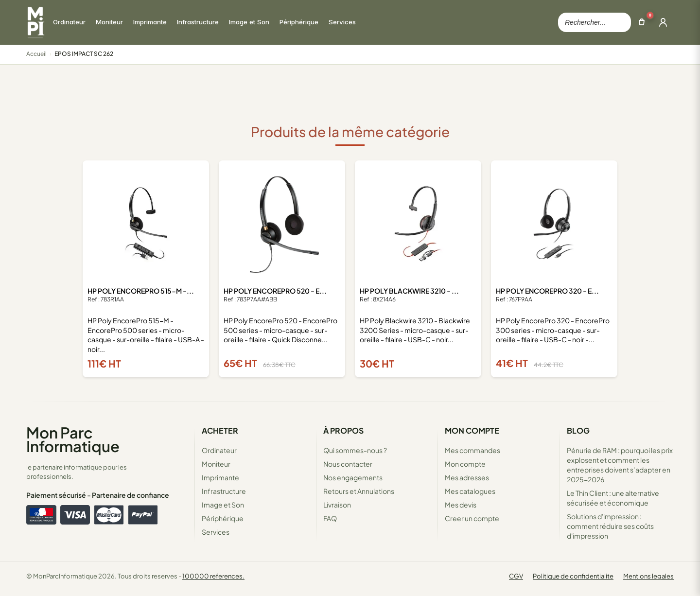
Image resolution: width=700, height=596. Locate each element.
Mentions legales (648, 576)
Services (216, 532)
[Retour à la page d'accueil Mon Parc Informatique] (35, 22)
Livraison (337, 505)
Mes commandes (472, 450)
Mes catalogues (470, 491)
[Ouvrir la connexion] (663, 22)
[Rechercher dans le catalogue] (595, 22)
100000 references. (213, 576)
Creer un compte (472, 518)
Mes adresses (467, 477)
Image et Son (223, 505)
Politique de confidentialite (573, 576)
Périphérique (223, 518)
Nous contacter (348, 464)
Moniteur (216, 464)
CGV (516, 576)
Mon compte (465, 464)
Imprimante (220, 477)
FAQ (330, 518)
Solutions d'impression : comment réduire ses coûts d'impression (610, 526)
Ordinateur (219, 450)
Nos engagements (353, 477)
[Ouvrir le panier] (642, 22)
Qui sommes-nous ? (355, 450)
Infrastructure (224, 491)
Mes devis (461, 505)
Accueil (36, 54)
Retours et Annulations (359, 491)
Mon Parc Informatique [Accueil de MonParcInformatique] (73, 439)
